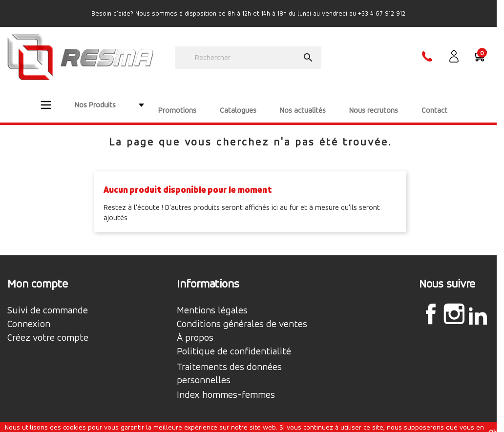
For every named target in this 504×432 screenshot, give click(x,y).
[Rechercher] (248, 58)
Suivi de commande (48, 300)
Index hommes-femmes (226, 385)
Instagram (454, 304)
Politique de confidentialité (234, 341)
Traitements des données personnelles (229, 363)
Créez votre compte (48, 328)
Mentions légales (212, 300)
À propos (195, 328)
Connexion (29, 314)
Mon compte (38, 273)
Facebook (431, 304)
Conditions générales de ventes (242, 314)
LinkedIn (478, 305)
